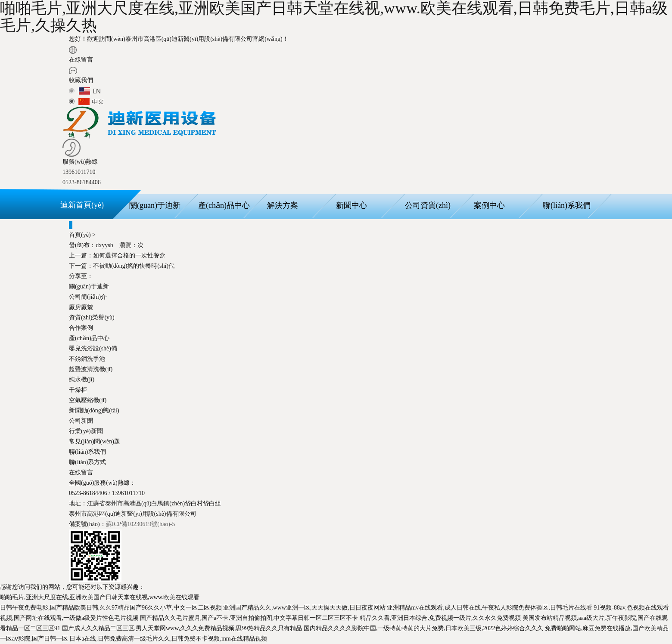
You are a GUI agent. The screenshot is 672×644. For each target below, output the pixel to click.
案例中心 (489, 205)
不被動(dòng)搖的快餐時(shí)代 (122, 266)
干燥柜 (78, 390)
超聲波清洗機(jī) (91, 369)
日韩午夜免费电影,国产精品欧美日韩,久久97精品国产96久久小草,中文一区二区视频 (111, 608)
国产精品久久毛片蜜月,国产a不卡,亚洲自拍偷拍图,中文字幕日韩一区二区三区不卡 (249, 618)
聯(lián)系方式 (87, 462)
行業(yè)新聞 (86, 431)
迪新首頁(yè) (82, 205)
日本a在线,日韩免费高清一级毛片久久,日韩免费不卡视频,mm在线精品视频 (168, 639)
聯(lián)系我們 (567, 205)
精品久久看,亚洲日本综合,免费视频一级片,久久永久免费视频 (440, 618)
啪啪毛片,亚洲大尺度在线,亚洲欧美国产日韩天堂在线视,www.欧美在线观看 (100, 597)
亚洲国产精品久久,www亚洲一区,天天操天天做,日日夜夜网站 (304, 608)
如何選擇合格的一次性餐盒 (117, 255)
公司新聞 (81, 421)
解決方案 (283, 205)
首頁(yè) (80, 235)
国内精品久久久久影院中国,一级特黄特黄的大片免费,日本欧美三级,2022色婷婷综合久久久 (424, 628)
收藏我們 (81, 80)
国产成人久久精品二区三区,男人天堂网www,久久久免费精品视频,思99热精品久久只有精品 (182, 628)
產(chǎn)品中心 (224, 205)
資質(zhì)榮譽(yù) (92, 317)
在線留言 (81, 60)
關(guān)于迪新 (155, 205)
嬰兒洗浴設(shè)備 (93, 348)
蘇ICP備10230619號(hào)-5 (141, 524)
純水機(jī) (82, 379)
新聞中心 (352, 205)
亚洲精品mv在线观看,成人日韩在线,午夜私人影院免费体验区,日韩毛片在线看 (489, 608)
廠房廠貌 (81, 307)
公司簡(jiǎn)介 (88, 297)
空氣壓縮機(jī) (88, 400)
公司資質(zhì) (428, 205)
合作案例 (81, 328)
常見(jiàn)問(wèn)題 (95, 441)
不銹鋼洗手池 (87, 359)
